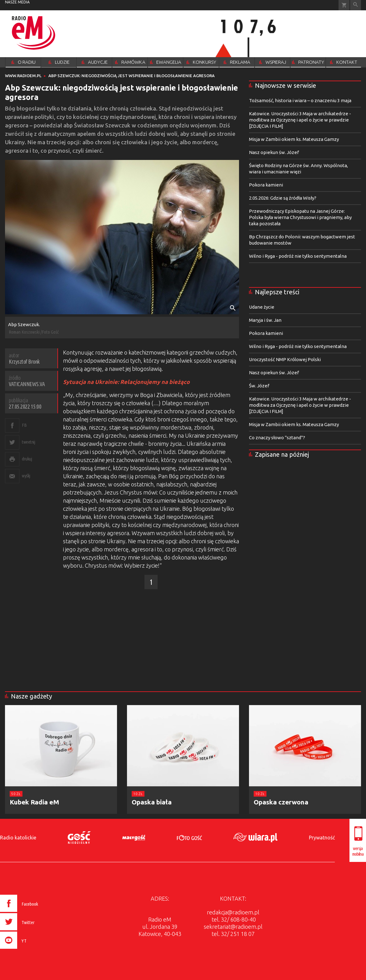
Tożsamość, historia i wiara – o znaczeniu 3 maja (300, 100)
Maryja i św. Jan (265, 320)
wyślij (26, 476)
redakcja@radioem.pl (233, 912)
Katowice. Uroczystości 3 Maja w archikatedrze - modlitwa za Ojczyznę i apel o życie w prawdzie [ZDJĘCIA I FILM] (300, 120)
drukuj (27, 459)
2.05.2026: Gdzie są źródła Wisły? (283, 198)
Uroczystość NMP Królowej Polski (285, 359)
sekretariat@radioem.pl (233, 927)
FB (24, 425)
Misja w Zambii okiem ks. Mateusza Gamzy (294, 139)
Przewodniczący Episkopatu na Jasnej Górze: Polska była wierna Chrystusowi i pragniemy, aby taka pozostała (300, 217)
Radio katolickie (18, 838)
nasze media (17, 2)
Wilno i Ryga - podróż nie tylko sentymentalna (298, 256)
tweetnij (28, 442)
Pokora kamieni (266, 185)
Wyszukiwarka (356, 5)
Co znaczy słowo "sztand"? (277, 438)
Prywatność (322, 838)
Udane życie (262, 307)
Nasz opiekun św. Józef (274, 152)
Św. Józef (259, 386)
